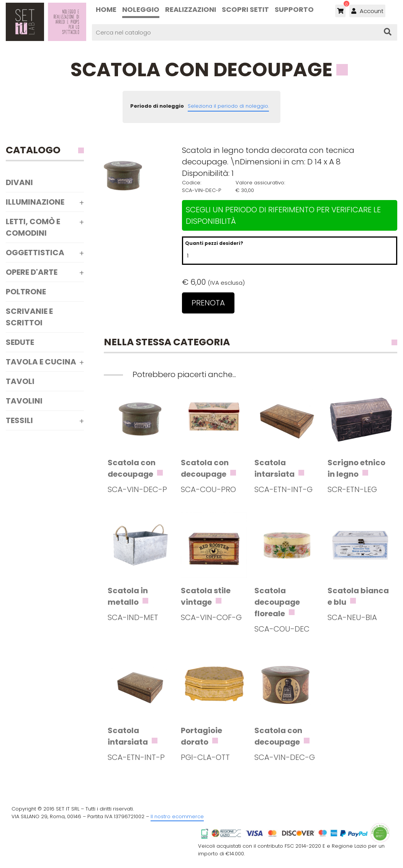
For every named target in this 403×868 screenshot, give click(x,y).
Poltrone (26, 292)
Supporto (294, 9)
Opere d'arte (32, 272)
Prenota (208, 303)
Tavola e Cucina (41, 362)
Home (106, 9)
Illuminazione (35, 202)
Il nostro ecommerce (177, 816)
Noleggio (141, 9)
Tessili (19, 420)
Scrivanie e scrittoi (29, 317)
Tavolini (24, 401)
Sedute (20, 342)
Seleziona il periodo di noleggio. (228, 106)
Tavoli (20, 381)
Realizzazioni (191, 9)
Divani (19, 182)
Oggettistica (35, 253)
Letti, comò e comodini (33, 227)
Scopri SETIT (245, 9)
